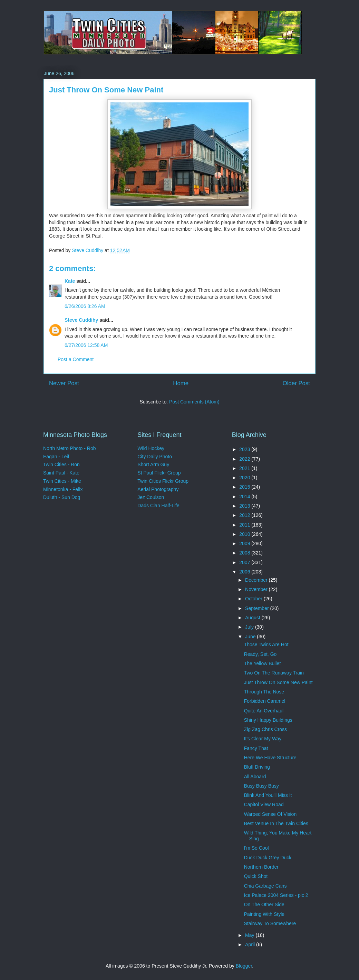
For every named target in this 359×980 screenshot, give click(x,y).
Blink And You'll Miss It (268, 795)
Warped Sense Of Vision (270, 814)
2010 (245, 534)
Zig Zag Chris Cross (265, 729)
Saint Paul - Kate (61, 473)
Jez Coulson (151, 497)
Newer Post (64, 383)
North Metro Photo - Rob (70, 448)
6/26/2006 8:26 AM (85, 306)
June (251, 637)
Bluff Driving (257, 767)
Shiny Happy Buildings (268, 720)
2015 (245, 487)
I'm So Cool (256, 848)
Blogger (244, 966)
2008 (245, 553)
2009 (245, 543)
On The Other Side (264, 904)
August (253, 618)
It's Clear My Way (263, 739)
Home (181, 383)
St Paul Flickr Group (159, 473)
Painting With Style (264, 914)
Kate (70, 281)
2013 (245, 506)
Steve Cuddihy (81, 320)
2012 (245, 515)
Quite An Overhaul (264, 711)
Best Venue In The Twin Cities (276, 823)
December (257, 580)
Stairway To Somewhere (270, 923)
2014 (245, 497)
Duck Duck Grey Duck (268, 858)
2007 (245, 562)
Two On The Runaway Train (274, 673)
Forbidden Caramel (265, 701)
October (254, 599)
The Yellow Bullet (263, 663)
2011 (245, 525)
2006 (245, 572)
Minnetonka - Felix (63, 489)
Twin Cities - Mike (62, 481)
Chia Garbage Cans (265, 886)
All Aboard (255, 777)
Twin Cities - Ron (61, 464)
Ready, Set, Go (260, 654)
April (251, 944)
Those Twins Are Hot (266, 644)
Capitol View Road (264, 804)
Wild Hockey (151, 448)
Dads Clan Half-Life (158, 506)
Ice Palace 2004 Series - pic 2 (276, 895)
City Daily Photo (155, 457)
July (250, 627)
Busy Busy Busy (261, 786)
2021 (245, 468)
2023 (245, 449)
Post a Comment (76, 359)
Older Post (296, 383)
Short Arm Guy (153, 464)
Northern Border (261, 867)
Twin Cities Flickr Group (163, 481)
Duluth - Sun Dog (62, 497)
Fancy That (256, 748)
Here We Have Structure (270, 758)
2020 (245, 478)
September (258, 608)
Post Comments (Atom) (194, 402)
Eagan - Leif (56, 457)
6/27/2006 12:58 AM (86, 345)
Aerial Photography (158, 489)
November (257, 589)
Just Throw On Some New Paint (278, 682)
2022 (245, 459)
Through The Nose (264, 692)
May (250, 935)
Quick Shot (256, 876)
